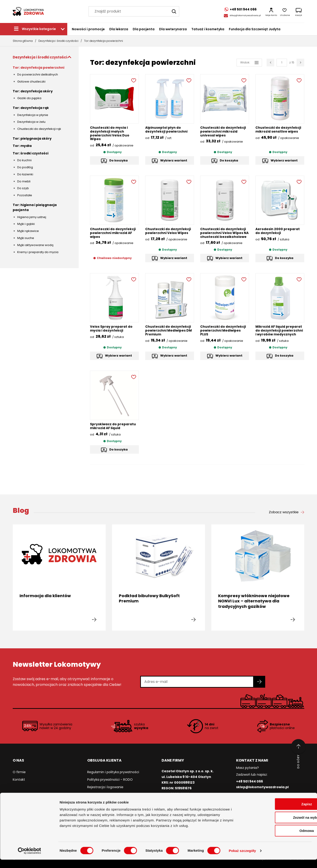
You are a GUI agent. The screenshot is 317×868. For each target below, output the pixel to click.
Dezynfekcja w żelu (31, 122)
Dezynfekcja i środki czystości (58, 41)
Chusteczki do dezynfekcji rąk (39, 129)
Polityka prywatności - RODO (110, 780)
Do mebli (24, 181)
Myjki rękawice (28, 231)
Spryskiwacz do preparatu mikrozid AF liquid (113, 426)
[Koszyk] (299, 11)
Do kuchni (24, 160)
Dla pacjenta (144, 29)
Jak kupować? (98, 795)
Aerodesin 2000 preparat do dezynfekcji (278, 231)
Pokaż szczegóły (242, 859)
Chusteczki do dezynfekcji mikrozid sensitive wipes (278, 130)
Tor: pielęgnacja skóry (32, 138)
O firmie (19, 772)
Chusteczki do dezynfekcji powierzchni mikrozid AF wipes (113, 233)
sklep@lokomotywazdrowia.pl (245, 15)
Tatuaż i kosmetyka (208, 29)
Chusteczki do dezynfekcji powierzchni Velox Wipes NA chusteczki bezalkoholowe (224, 233)
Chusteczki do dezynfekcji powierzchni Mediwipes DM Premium (168, 330)
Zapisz (279, 812)
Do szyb (23, 188)
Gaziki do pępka (29, 98)
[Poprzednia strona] (270, 63)
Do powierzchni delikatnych (38, 74)
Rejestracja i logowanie (105, 787)
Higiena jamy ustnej (32, 217)
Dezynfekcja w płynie (33, 115)
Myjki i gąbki (26, 224)
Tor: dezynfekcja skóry (33, 91)
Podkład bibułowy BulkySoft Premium (149, 598)
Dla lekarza (119, 29)
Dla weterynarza (173, 29)
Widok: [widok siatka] (249, 62)
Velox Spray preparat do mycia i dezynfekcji (111, 328)
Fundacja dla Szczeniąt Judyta (255, 29)
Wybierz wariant (174, 160)
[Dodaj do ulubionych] (133, 80)
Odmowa (279, 839)
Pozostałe (25, 195)
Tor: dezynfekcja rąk (31, 108)
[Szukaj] (173, 11)
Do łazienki (25, 174)
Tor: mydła (22, 146)
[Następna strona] (300, 63)
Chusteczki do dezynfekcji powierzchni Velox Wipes (168, 231)
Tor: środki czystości (31, 153)
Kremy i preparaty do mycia (38, 252)
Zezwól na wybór (279, 826)
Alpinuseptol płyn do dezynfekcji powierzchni (166, 130)
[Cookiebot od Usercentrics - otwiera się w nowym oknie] (29, 859)
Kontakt (19, 780)
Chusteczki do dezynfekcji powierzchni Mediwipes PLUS (223, 330)
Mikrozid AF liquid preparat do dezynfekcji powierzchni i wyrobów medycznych (279, 330)
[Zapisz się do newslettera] (260, 682)
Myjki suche (26, 238)
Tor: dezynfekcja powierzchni (39, 68)
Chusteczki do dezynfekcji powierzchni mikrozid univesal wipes (223, 131)
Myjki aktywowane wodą (35, 245)
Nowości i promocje (88, 29)
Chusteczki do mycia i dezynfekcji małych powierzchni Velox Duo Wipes (110, 133)
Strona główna (23, 41)
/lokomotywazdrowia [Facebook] (256, 798)
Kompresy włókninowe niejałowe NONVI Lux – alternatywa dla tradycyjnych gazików (254, 601)
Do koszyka (119, 160)
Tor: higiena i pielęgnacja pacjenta (35, 207)
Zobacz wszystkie (284, 512)
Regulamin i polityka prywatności (113, 772)
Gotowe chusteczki (31, 82)
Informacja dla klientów (45, 596)
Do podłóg (25, 167)
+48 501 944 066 (250, 781)
